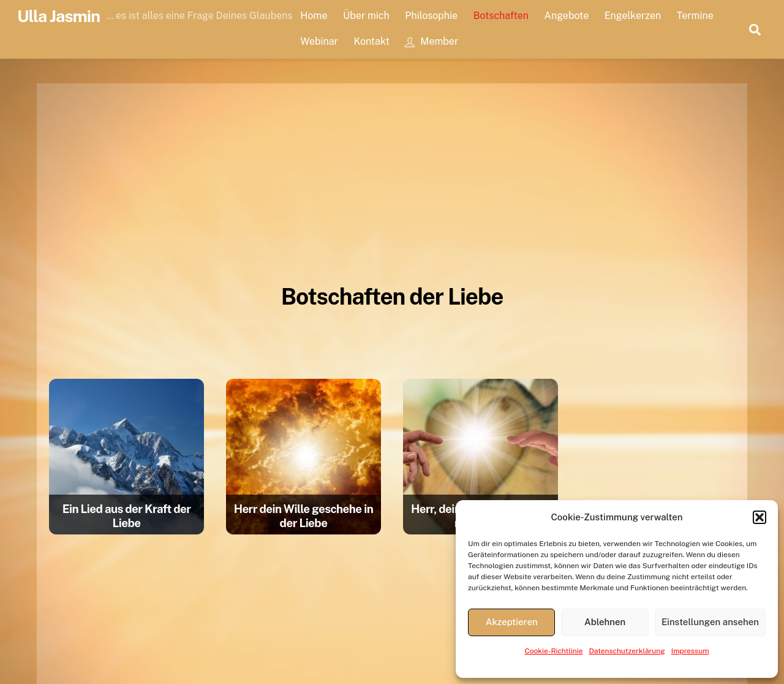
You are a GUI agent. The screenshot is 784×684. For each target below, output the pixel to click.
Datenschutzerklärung (627, 651)
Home (314, 16)
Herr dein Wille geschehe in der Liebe (303, 515)
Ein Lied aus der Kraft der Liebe (127, 515)
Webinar (319, 41)
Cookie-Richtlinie (553, 651)
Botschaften (501, 16)
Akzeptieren (512, 622)
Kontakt (371, 41)
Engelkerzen (633, 16)
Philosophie (431, 16)
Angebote (567, 16)
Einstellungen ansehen (710, 622)
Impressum (690, 651)
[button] (759, 517)
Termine (695, 16)
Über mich (366, 16)
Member (432, 41)
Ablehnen (605, 622)
